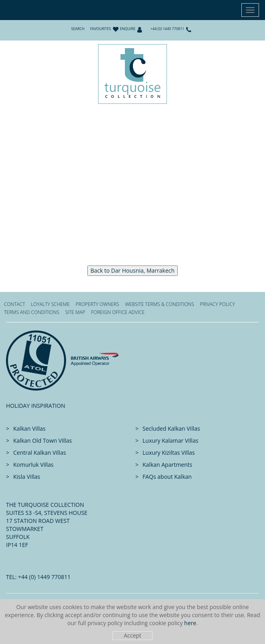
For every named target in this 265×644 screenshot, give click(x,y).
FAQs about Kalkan (167, 477)
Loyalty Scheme (50, 304)
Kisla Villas (27, 477)
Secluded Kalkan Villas (171, 428)
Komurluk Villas (33, 465)
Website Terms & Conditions (160, 304)
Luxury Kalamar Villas (170, 440)
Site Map (75, 312)
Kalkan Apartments (167, 465)
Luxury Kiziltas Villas (169, 453)
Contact (15, 304)
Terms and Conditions (32, 312)
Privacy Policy (217, 304)
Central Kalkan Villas (40, 453)
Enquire (128, 29)
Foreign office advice (118, 312)
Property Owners (97, 304)
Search (78, 29)
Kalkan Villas (29, 428)
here (190, 623)
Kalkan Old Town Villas (42, 440)
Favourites (100, 29)
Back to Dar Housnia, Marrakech (132, 270)
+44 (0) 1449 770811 (167, 29)
